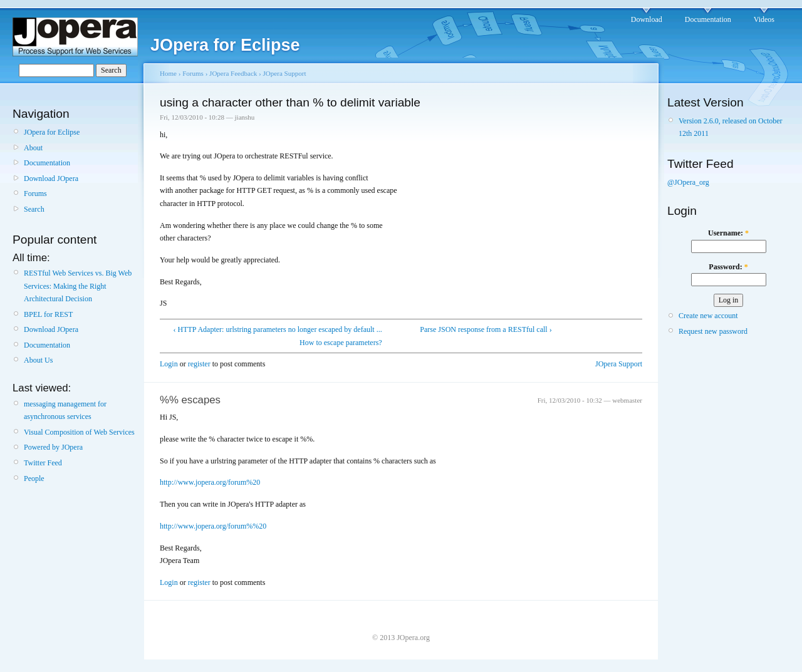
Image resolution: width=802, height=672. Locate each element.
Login (169, 364)
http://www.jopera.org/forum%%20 (213, 526)
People (34, 478)
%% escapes (190, 400)
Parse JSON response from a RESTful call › (486, 329)
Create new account (708, 316)
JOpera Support (285, 73)
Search (34, 209)
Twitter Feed (43, 463)
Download (647, 19)
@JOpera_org (688, 182)
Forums (35, 194)
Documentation (708, 19)
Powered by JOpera (53, 447)
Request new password (713, 331)
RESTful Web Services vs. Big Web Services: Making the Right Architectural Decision (78, 286)
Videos (764, 19)
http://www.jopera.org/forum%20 (210, 482)
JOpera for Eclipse (52, 132)
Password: (728, 267)
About (33, 148)
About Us (38, 360)
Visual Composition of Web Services (79, 432)
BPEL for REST (48, 314)
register (199, 364)
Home (168, 73)
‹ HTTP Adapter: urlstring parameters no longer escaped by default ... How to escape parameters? (278, 336)
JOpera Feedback (233, 73)
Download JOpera (51, 178)
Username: (728, 233)
